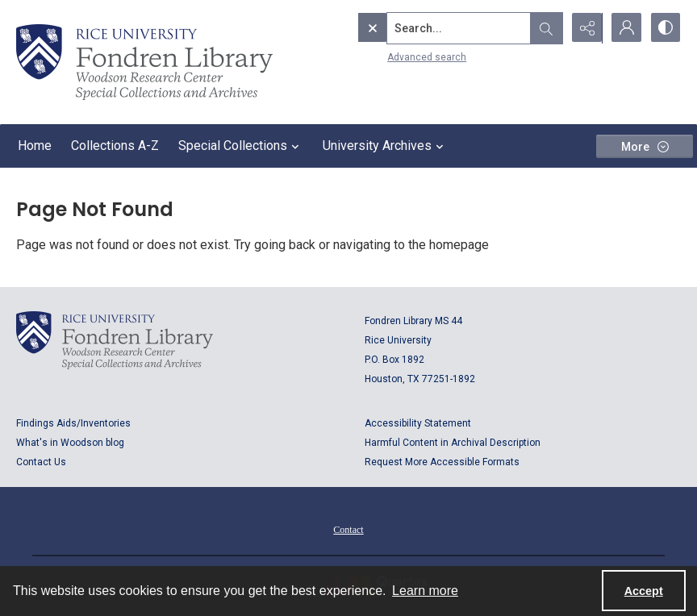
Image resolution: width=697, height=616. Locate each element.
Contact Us (41, 462)
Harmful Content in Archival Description (453, 443)
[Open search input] (544, 28)
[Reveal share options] (584, 28)
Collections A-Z (115, 146)
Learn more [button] (425, 591)
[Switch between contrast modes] (665, 28)
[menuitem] (348, 529)
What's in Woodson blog (70, 443)
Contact (348, 530)
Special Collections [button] (241, 146)
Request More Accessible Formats (442, 462)
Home (35, 146)
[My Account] (624, 28)
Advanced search (393, 57)
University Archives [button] (385, 146)
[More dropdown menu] (645, 146)
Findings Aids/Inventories (73, 423)
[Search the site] (425, 28)
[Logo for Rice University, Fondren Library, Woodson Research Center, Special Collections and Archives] (115, 340)
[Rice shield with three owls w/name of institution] (144, 62)
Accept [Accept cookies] (644, 591)
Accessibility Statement (418, 423)
